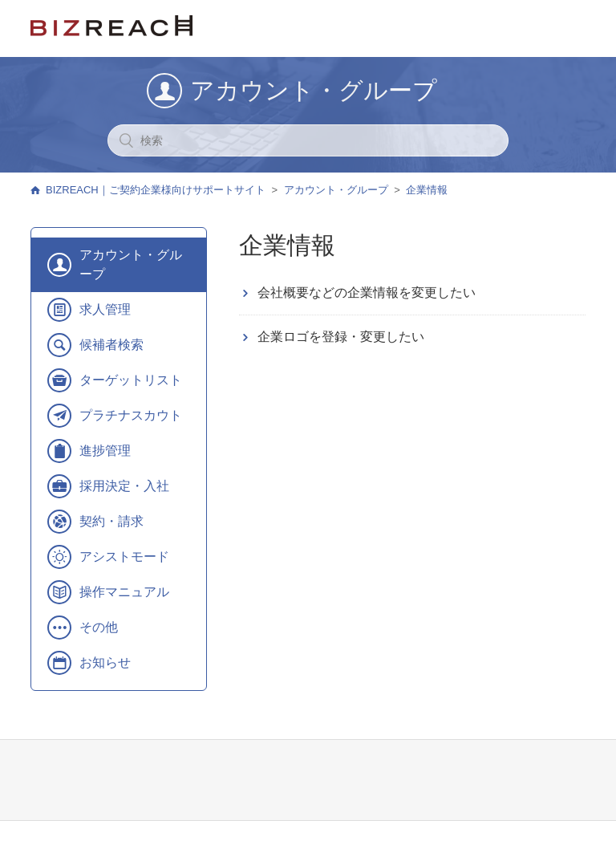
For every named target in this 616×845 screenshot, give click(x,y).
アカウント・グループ (336, 190)
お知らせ (105, 662)
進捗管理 (105, 451)
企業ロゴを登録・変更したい (341, 337)
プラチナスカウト (131, 415)
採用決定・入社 (124, 486)
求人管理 (105, 309)
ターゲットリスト (131, 380)
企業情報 (427, 190)
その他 (99, 627)
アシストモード (124, 557)
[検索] (308, 140)
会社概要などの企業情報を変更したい (367, 292)
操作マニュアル (124, 592)
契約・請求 (111, 521)
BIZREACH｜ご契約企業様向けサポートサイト (156, 190)
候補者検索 (111, 345)
